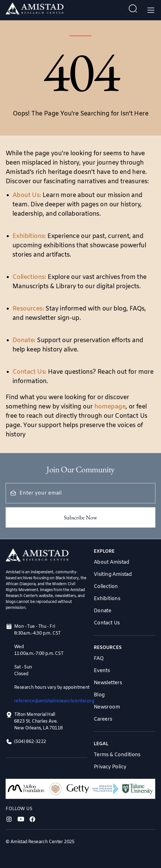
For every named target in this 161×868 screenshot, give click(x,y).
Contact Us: (29, 372)
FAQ (99, 659)
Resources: (28, 309)
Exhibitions (107, 599)
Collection (106, 587)
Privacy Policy (110, 767)
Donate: (24, 341)
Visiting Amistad (113, 574)
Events (102, 671)
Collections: (29, 277)
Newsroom (107, 707)
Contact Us (107, 623)
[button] (150, 10)
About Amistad (111, 562)
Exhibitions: (29, 236)
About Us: (27, 195)
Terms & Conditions (117, 755)
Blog (99, 695)
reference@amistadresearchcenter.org (54, 701)
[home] (35, 10)
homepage (110, 407)
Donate (102, 611)
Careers (103, 719)
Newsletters (108, 683)
